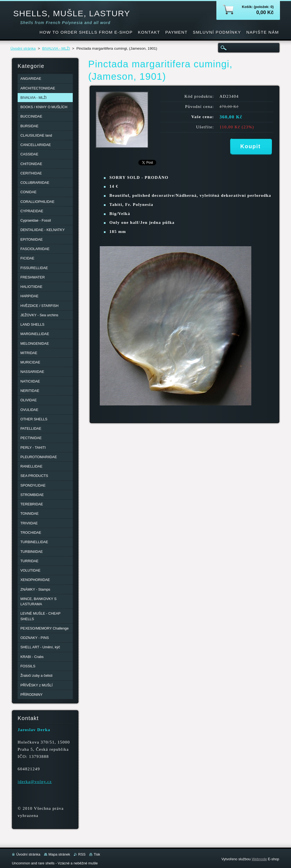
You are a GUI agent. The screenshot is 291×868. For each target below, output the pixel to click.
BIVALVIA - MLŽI (56, 48)
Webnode (259, 859)
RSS (82, 854)
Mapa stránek (59, 854)
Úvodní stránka (23, 48)
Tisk (97, 854)
